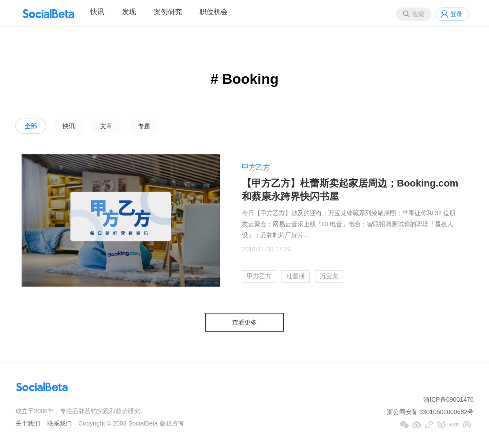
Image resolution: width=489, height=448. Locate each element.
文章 (106, 126)
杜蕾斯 (296, 276)
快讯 (97, 12)
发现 (129, 12)
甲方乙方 (256, 167)
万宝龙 (329, 276)
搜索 (418, 14)
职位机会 (214, 12)
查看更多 (244, 322)
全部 (31, 126)
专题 (144, 126)
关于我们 (28, 423)
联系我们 (59, 423)
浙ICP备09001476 (448, 399)
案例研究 (168, 12)
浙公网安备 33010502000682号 (430, 412)
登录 (456, 14)
